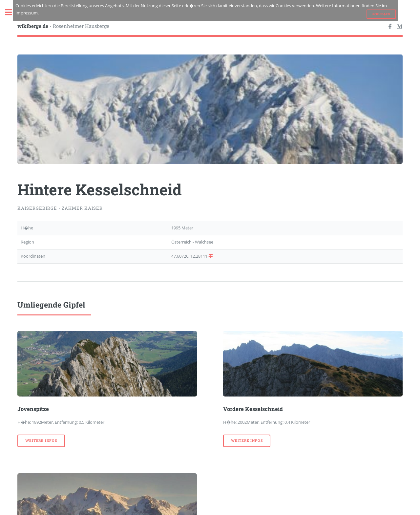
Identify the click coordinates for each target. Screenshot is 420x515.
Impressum (27, 13)
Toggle (12, 12)
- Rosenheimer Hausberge (63, 26)
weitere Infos (41, 440)
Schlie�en (381, 14)
